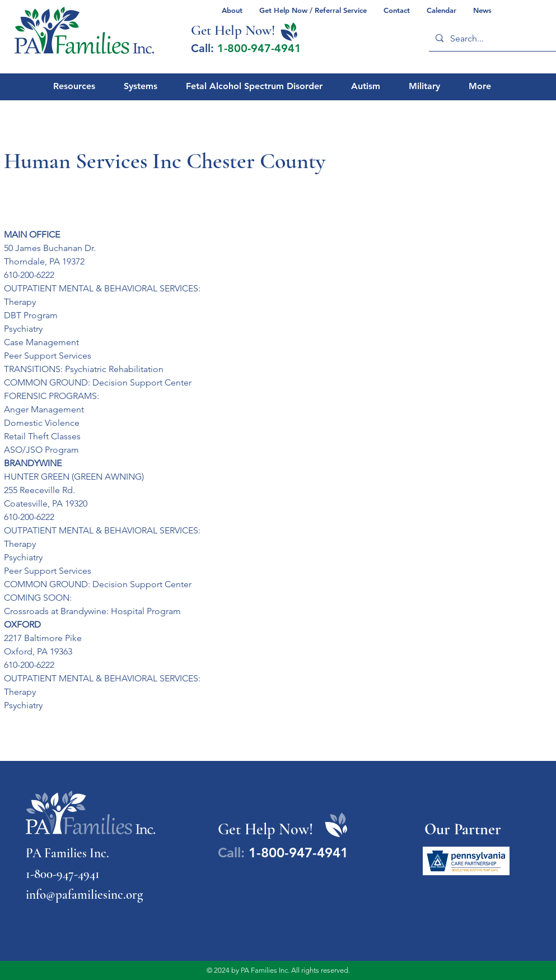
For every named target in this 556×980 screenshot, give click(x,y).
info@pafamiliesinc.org (84, 895)
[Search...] (494, 38)
